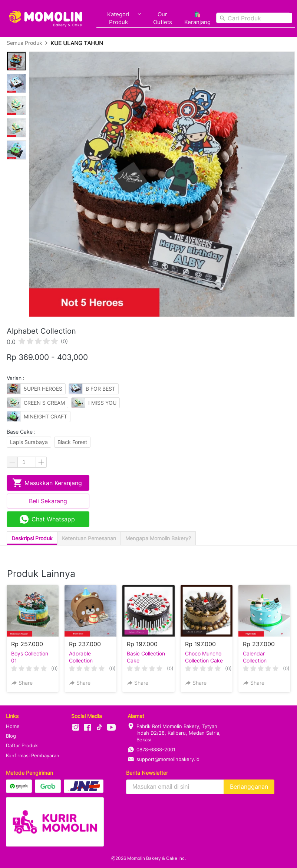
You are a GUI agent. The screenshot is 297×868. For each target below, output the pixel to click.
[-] (76, 728)
